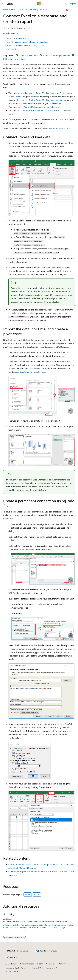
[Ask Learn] (67, 10)
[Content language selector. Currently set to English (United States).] (18, 951)
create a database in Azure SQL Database (36, 93)
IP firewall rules (52, 302)
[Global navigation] (3, 4)
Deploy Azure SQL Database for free (45, 100)
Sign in (73, 4)
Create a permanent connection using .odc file (25, 45)
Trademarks (51, 968)
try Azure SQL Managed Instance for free (40, 107)
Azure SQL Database (39, 10)
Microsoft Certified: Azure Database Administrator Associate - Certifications (35, 921)
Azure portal (34, 295)
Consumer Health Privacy (16, 968)
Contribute (51, 964)
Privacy (62, 964)
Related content (12, 49)
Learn (6, 10)
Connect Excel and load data (17, 38)
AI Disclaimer (11, 964)
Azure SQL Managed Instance (57, 55)
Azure (13, 10)
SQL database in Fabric (14, 59)
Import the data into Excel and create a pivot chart (26, 42)
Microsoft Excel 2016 (59, 128)
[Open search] (66, 4)
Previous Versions (27, 964)
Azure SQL (23, 10)
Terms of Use (37, 968)
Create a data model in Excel (33, 372)
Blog (39, 964)
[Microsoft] (39, 4)
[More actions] (72, 10)
